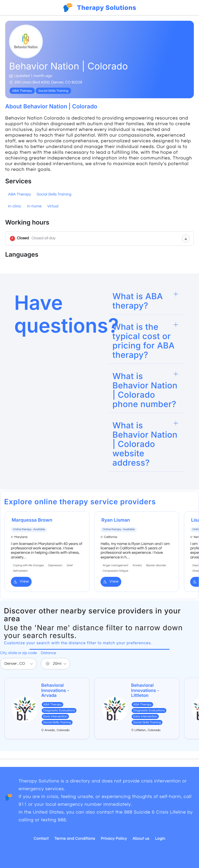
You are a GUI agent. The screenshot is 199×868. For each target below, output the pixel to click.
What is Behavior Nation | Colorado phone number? (145, 390)
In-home (34, 206)
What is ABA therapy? (138, 301)
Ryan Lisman (116, 520)
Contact (41, 839)
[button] (147, 301)
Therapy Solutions (107, 8)
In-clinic (15, 206)
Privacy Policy (114, 839)
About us (141, 839)
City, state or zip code (18, 653)
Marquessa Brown (32, 520)
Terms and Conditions (75, 839)
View (21, 582)
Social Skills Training (54, 195)
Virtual (53, 206)
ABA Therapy (19, 195)
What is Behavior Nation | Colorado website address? (145, 444)
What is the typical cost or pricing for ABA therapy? (144, 341)
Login (160, 839)
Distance (48, 653)
